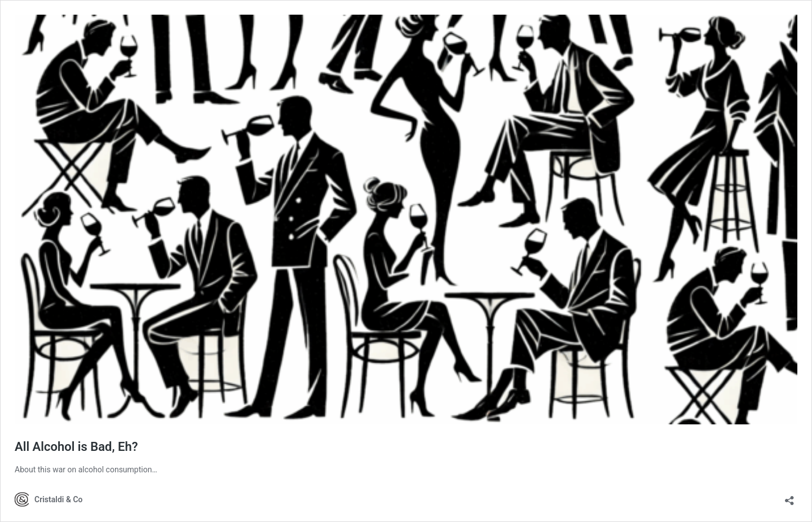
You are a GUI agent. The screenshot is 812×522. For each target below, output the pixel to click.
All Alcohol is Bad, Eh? (76, 447)
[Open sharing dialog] (789, 497)
